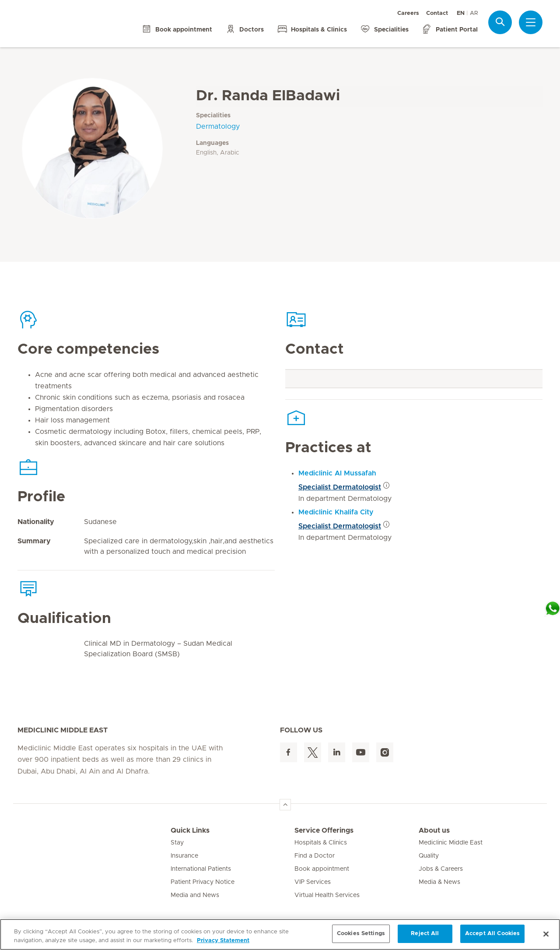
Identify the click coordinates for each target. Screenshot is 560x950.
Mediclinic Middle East (451, 843)
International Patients (201, 869)
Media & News (439, 882)
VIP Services (313, 882)
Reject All (425, 934)
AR (474, 13)
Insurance (184, 856)
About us (434, 830)
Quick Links (190, 830)
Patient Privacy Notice (203, 882)
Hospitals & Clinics (321, 843)
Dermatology (218, 127)
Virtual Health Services (327, 895)
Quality (429, 856)
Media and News (195, 895)
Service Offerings (324, 830)
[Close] (546, 934)
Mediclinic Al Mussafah (337, 473)
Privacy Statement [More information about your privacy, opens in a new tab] (223, 941)
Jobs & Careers (441, 869)
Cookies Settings (361, 934)
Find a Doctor (315, 856)
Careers (408, 13)
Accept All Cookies (492, 934)
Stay (177, 843)
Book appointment (322, 869)
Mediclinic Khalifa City (336, 512)
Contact (437, 13)
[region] (280, 934)
